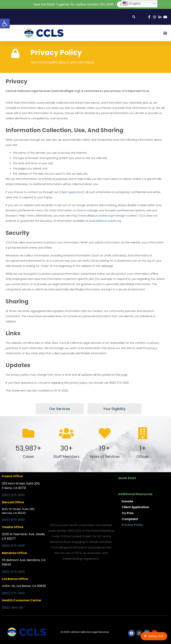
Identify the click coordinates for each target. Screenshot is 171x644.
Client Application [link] (72, 192)
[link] (5, 23)
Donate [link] (127, 501)
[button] (134, 17)
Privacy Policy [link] (132, 525)
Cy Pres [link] (128, 513)
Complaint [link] (130, 519)
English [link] (132, 4)
